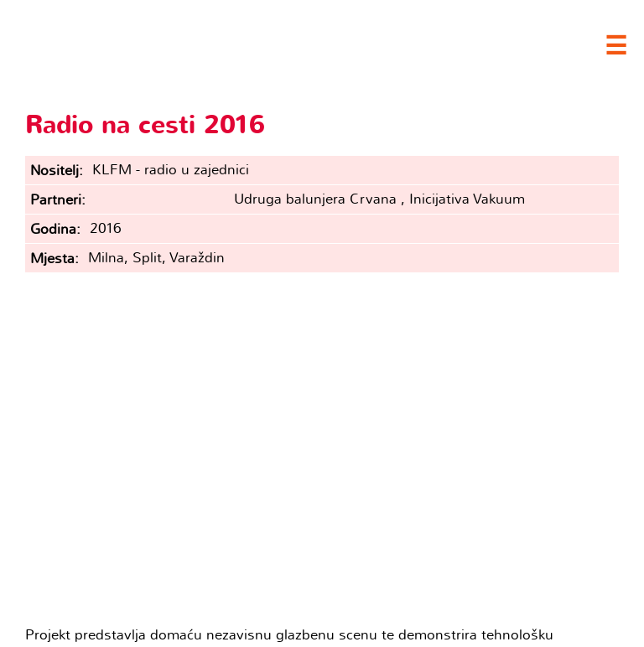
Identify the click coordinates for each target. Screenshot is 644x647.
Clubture (168, 43)
